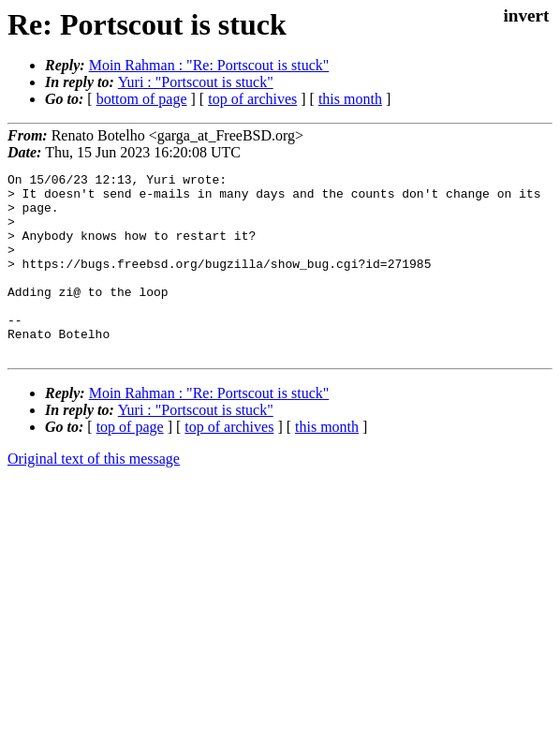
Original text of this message (94, 495)
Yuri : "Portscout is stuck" (196, 82)
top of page (130, 463)
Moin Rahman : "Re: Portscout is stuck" (209, 65)
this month (350, 99)
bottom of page (142, 99)
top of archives (252, 99)
